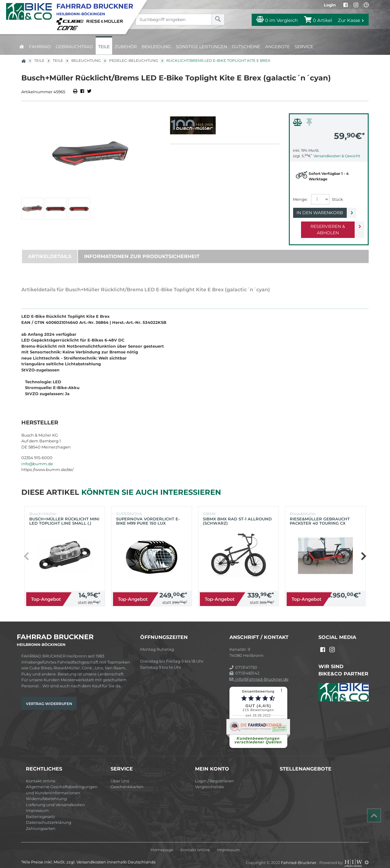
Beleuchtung (86, 60)
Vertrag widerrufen (49, 697)
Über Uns (120, 774)
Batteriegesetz (41, 810)
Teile (104, 47)
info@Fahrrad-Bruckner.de (259, 673)
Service (304, 47)
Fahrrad (40, 47)
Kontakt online (41, 774)
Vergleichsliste (209, 780)
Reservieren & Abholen (324, 226)
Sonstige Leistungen (201, 47)
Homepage (162, 843)
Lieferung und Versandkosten (55, 798)
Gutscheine (246, 47)
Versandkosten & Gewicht (337, 156)
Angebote (277, 47)
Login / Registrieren (214, 774)
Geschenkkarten (127, 780)
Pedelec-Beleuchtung (134, 60)
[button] (363, 550)
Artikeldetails (50, 250)
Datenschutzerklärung (49, 816)
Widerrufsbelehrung (46, 792)
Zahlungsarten (41, 822)
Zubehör (126, 47)
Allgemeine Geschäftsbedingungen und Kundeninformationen (62, 783)
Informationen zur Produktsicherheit (142, 250)
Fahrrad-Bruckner (299, 856)
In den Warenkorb (324, 213)
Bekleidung (156, 47)
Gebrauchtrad (74, 47)
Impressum (37, 804)
